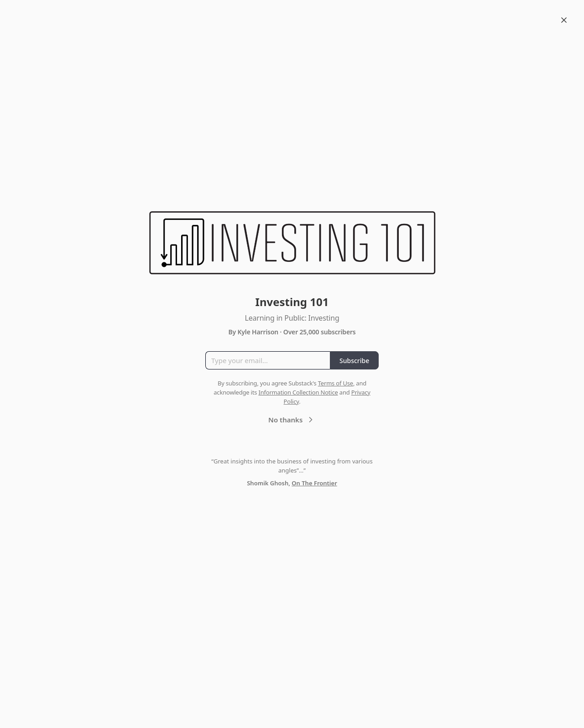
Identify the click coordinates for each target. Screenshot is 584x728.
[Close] (564, 20)
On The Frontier (314, 483)
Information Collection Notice (298, 392)
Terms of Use (336, 383)
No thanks (292, 420)
